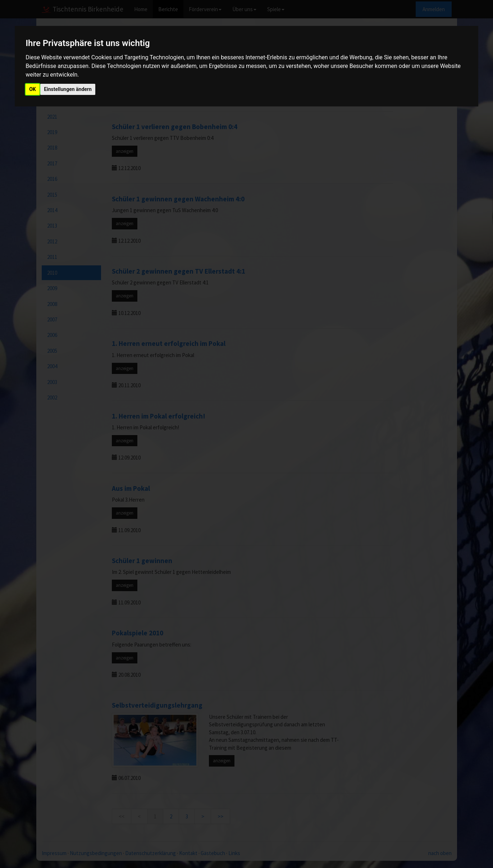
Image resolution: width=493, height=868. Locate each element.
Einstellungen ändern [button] (68, 89)
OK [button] (33, 89)
